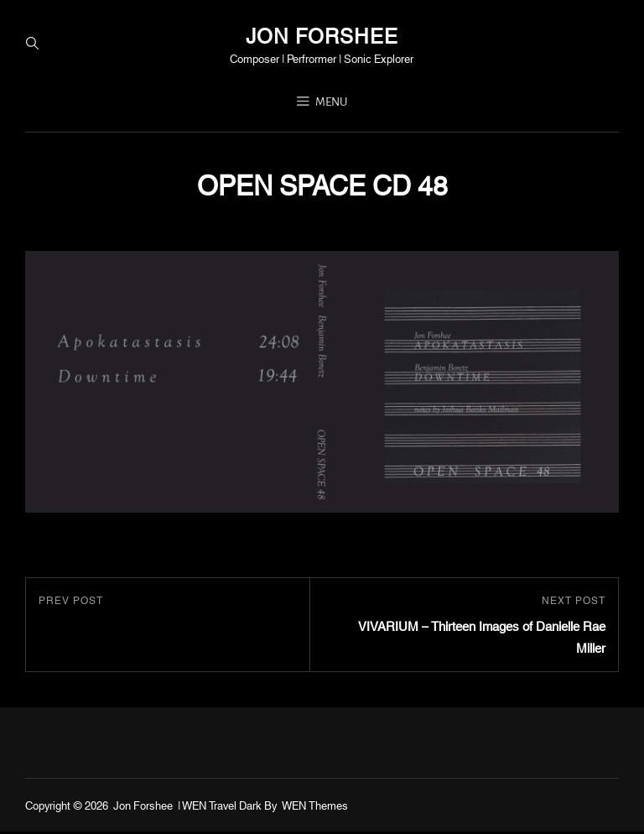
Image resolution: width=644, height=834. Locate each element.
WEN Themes (315, 806)
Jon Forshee (322, 35)
